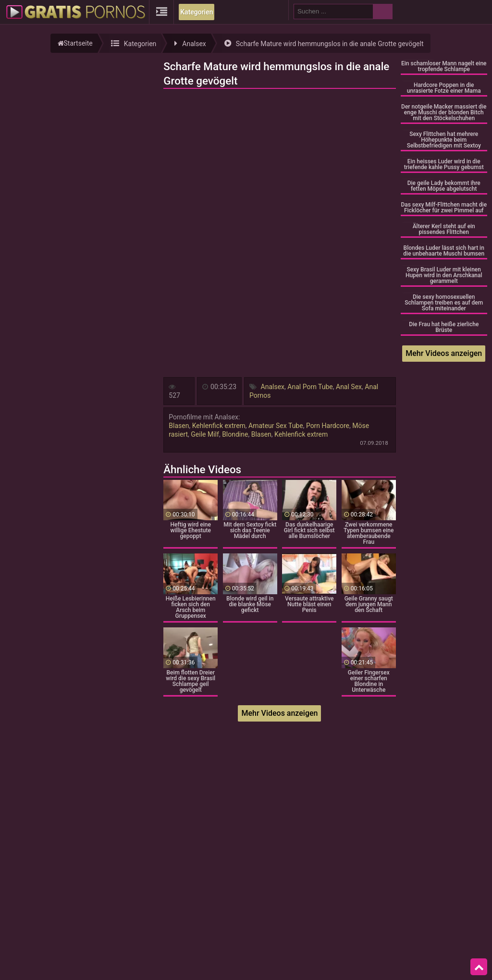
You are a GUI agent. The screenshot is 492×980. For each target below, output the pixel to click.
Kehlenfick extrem (219, 426)
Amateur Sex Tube (276, 426)
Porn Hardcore (328, 426)
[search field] (333, 12)
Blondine (235, 434)
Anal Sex (349, 387)
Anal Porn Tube (310, 387)
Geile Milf (205, 434)
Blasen (179, 426)
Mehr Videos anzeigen (279, 713)
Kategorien (197, 12)
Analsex (273, 387)
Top (479, 967)
